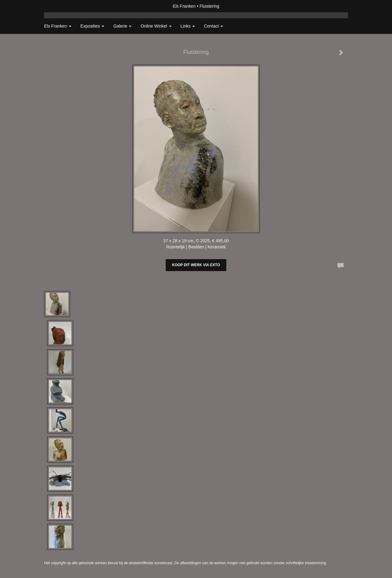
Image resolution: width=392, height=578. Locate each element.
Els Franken (184, 6)
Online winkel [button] (156, 26)
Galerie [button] (122, 26)
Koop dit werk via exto (196, 265)
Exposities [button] (92, 26)
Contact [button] (213, 26)
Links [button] (188, 26)
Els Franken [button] (58, 26)
